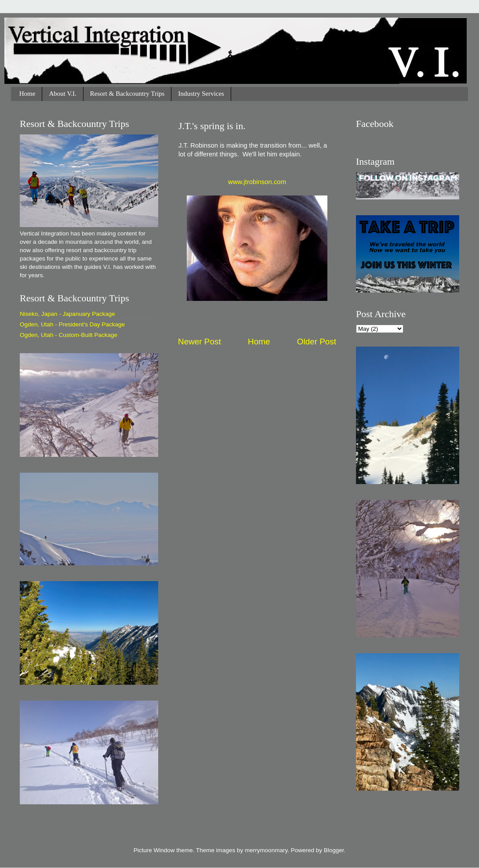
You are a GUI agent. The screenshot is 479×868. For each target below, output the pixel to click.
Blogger (334, 850)
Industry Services (201, 94)
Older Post (317, 342)
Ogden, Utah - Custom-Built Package (69, 335)
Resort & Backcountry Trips (127, 94)
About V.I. (62, 94)
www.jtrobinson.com (257, 182)
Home (27, 94)
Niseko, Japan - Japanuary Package (67, 314)
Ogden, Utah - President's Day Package (72, 324)
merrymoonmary (266, 850)
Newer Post (200, 342)
